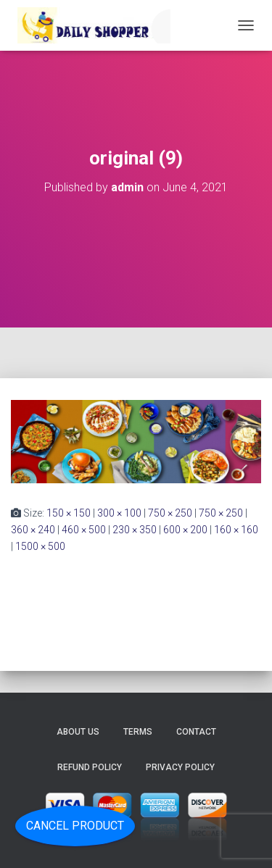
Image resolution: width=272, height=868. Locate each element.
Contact (196, 732)
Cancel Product (75, 826)
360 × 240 (33, 530)
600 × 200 (185, 530)
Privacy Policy (180, 767)
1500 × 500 (40, 546)
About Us (78, 732)
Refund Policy (90, 767)
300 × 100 (119, 513)
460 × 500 (84, 530)
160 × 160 (236, 530)
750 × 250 (170, 513)
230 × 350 (135, 530)
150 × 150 (69, 513)
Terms (138, 732)
